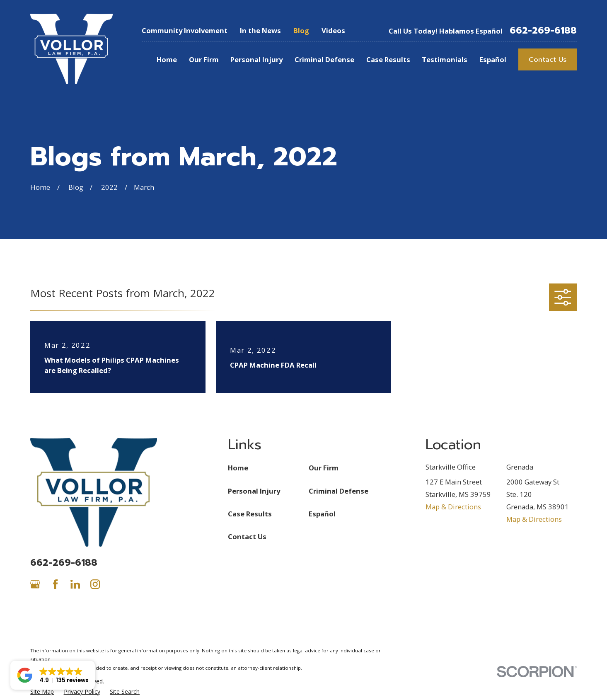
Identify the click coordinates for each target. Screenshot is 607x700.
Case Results (250, 514)
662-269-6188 (543, 31)
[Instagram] (95, 584)
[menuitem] (42, 692)
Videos (333, 30)
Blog (301, 30)
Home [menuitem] (167, 59)
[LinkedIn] (75, 584)
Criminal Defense (339, 491)
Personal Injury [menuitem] (256, 59)
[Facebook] (55, 584)
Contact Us (548, 59)
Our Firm (324, 468)
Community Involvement (185, 30)
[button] (53, 675)
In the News (260, 30)
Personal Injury (254, 491)
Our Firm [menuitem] (204, 59)
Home (238, 468)
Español (322, 514)
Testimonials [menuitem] (445, 59)
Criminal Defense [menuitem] (324, 59)
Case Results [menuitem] (388, 59)
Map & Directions (453, 507)
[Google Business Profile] (35, 584)
